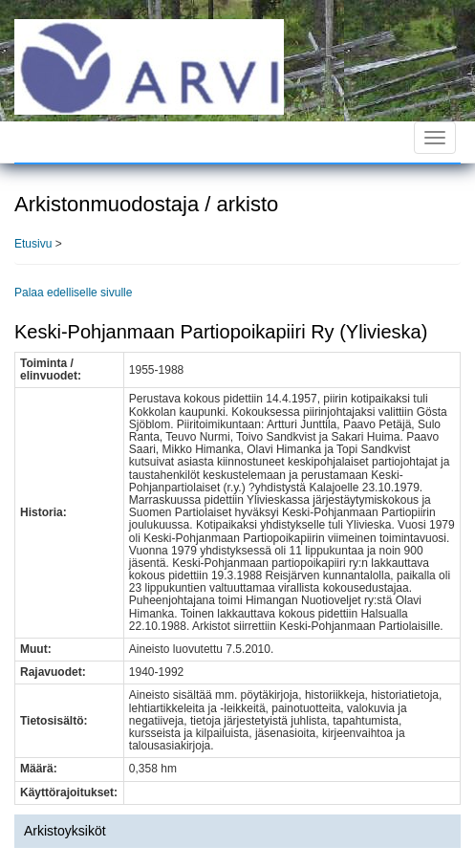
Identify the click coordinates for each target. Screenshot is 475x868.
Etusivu (33, 244)
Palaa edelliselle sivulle (73, 293)
